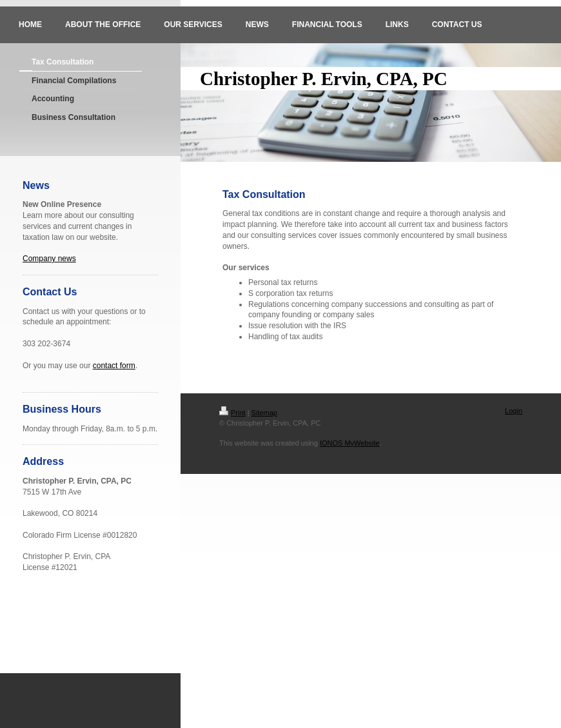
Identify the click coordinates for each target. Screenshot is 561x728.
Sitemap (264, 413)
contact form (114, 366)
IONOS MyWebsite (350, 443)
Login (514, 411)
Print (232, 413)
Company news (49, 259)
